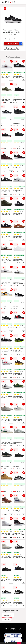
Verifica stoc (15, 44)
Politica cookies (17, 630)
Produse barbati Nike (8, 615)
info (11, 80)
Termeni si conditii (10, 628)
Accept (19, 643)
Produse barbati (7, 619)
